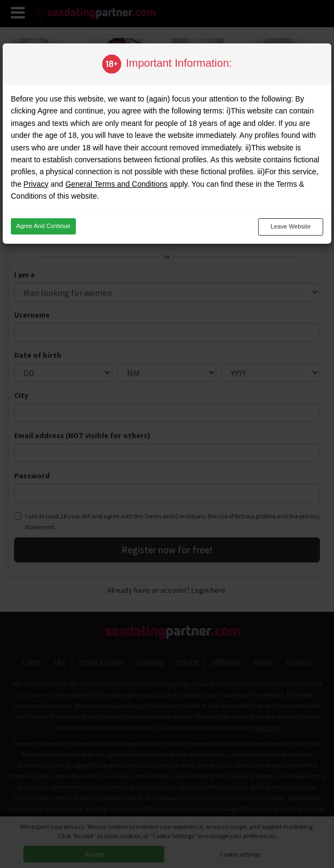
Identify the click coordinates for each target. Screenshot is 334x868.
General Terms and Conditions (116, 184)
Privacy (36, 184)
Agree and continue (43, 226)
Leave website (291, 226)
